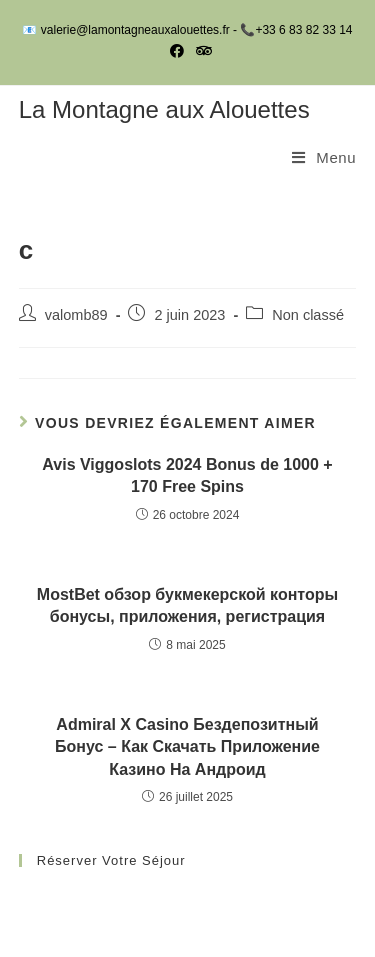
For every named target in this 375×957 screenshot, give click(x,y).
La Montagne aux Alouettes (164, 109)
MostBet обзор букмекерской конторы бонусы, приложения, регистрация (187, 605)
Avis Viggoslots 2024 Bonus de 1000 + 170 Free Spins (187, 475)
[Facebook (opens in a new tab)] (177, 51)
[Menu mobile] (324, 158)
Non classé (308, 315)
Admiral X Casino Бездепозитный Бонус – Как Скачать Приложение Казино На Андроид (187, 747)
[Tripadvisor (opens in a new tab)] (201, 51)
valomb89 (76, 315)
